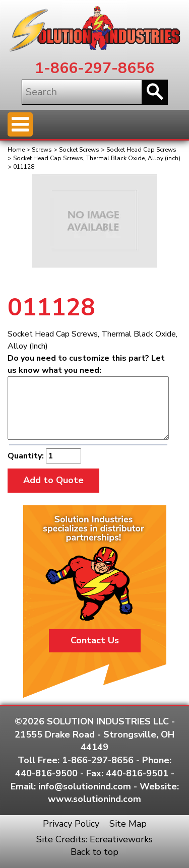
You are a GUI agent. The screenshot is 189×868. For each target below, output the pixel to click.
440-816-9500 (46, 773)
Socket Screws (79, 150)
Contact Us (95, 640)
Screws (42, 150)
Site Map (128, 824)
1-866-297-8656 (94, 68)
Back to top (94, 852)
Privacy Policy (71, 824)
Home (16, 150)
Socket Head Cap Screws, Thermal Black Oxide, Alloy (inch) (97, 158)
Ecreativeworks (121, 839)
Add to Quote (53, 480)
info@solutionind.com (85, 786)
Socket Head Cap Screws (141, 150)
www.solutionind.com (94, 799)
